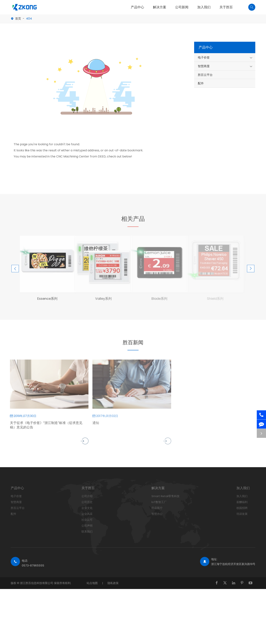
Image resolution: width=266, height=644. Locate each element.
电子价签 (204, 57)
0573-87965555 (33, 565)
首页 (18, 19)
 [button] (14, 263)
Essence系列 (45, 299)
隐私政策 (113, 583)
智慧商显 (204, 66)
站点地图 (92, 583)
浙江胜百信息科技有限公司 (37, 583)
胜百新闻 (133, 342)
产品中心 (137, 7)
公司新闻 (182, 7)
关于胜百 (226, 7)
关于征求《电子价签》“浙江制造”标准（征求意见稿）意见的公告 (43, 425)
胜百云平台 (205, 75)
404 (29, 19)
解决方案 (160, 7)
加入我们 (204, 7)
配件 (201, 83)
